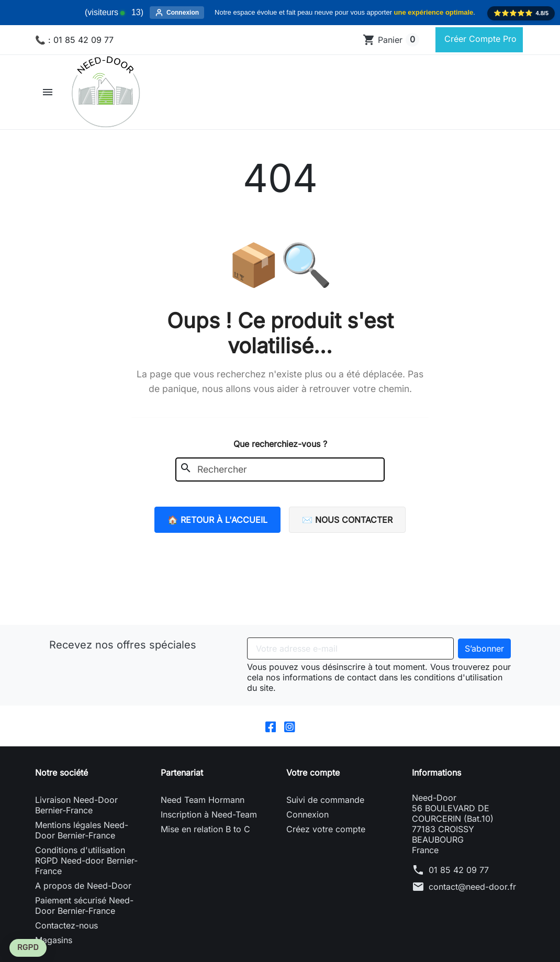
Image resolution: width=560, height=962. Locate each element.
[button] (49, 102)
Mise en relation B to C (205, 838)
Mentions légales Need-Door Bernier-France (82, 840)
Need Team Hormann (203, 809)
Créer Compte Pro (479, 43)
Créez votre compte (326, 838)
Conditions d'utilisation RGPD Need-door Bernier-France (86, 870)
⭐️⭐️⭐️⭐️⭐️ (521, 13)
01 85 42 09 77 (459, 879)
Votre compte (313, 782)
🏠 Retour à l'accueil (217, 529)
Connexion (307, 824)
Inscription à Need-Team (209, 824)
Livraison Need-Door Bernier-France (76, 814)
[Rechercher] (148, 50)
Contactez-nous (66, 935)
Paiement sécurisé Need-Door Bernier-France (84, 915)
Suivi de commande (325, 809)
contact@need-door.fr (472, 896)
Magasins (54, 949)
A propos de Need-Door (83, 895)
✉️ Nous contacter (347, 529)
